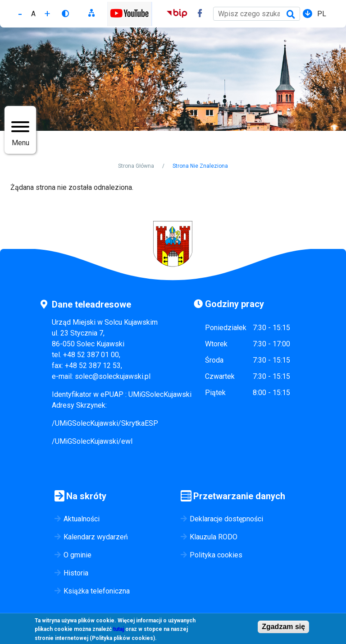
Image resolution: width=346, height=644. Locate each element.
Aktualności (82, 519)
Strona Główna (136, 166)
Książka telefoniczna (97, 591)
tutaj (118, 632)
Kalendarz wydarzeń (96, 537)
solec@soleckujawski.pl (113, 376)
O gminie (77, 555)
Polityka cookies (216, 555)
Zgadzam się (283, 629)
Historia (76, 573)
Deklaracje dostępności (226, 519)
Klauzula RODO (214, 537)
